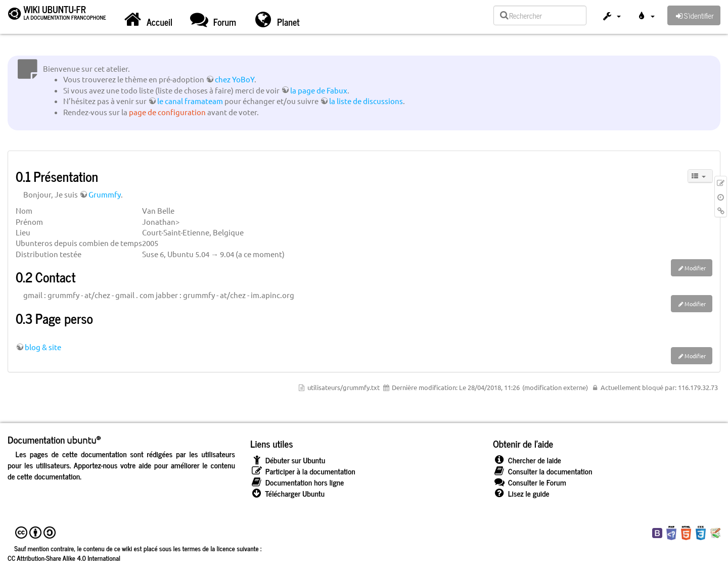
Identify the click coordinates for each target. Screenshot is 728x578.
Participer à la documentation (303, 471)
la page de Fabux (319, 90)
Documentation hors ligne (297, 482)
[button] (611, 17)
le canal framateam (190, 101)
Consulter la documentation (542, 471)
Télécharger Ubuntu (287, 493)
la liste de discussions (366, 101)
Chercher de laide (527, 460)
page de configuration (167, 112)
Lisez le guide (521, 493)
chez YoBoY (235, 79)
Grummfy (105, 194)
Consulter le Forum (530, 482)
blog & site (43, 347)
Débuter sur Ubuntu (288, 460)
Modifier (695, 268)
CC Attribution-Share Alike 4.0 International (64, 558)
